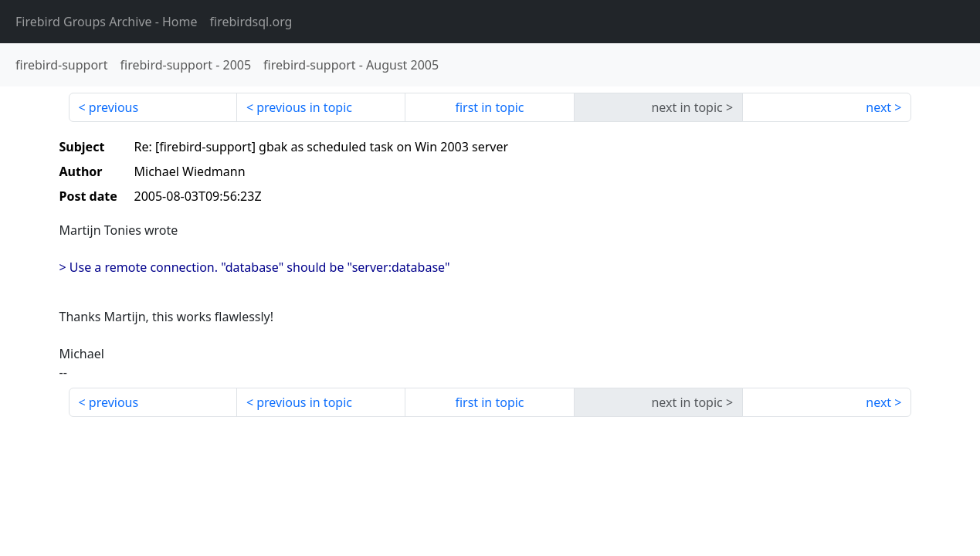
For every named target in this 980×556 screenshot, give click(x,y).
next (878, 107)
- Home (107, 22)
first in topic (489, 107)
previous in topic (304, 107)
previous (114, 107)
